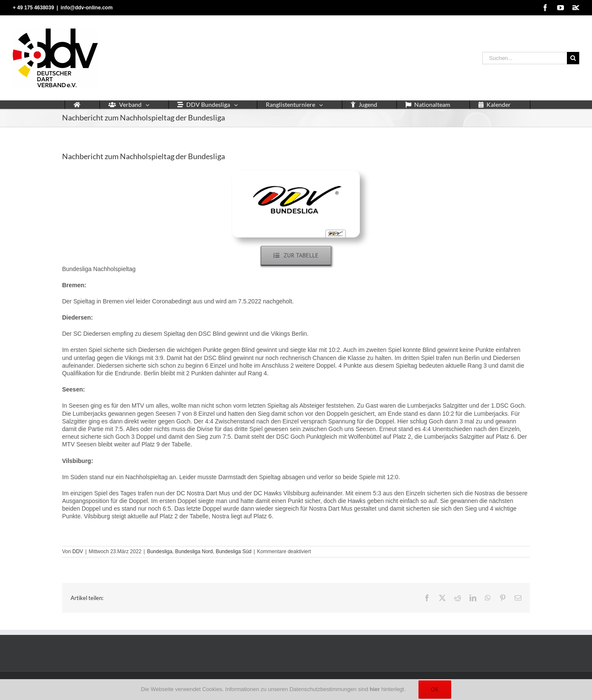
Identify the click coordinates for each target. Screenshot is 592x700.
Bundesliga (160, 551)
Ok (435, 689)
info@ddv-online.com (86, 8)
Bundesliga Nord (194, 551)
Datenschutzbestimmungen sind (335, 689)
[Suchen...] (525, 58)
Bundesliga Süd (233, 551)
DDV (78, 551)
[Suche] (573, 58)
